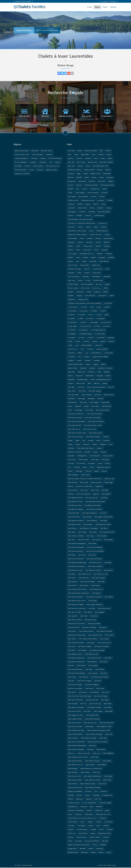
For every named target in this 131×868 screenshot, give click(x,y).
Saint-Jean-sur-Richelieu (89, 628)
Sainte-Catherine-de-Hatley (76, 731)
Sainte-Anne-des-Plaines (75, 727)
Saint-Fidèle (101, 582)
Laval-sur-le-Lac (73, 349)
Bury (78, 189)
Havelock (87, 273)
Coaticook (88, 216)
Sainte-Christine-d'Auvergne (94, 735)
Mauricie (58, 163)
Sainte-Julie (90, 750)
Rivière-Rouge (54, 30)
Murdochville (105, 403)
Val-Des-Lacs (72, 834)
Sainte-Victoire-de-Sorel (75, 788)
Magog (96, 365)
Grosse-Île (87, 269)
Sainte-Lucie (96, 754)
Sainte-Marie (95, 757)
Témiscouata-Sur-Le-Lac (103, 815)
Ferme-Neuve (87, 250)
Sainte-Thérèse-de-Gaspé (88, 784)
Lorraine (79, 361)
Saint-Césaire (93, 532)
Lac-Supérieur (101, 338)
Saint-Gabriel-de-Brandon (76, 597)
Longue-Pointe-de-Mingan (100, 357)
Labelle (106, 315)
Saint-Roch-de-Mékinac (92, 685)
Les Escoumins (108, 353)
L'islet (92, 307)
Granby (84, 262)
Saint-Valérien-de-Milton (94, 708)
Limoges (87, 357)
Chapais (88, 205)
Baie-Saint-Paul (93, 163)
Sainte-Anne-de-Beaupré (92, 719)
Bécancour (71, 174)
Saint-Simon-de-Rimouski (75, 700)
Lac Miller (80, 319)
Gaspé (78, 258)
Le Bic (82, 349)
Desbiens (104, 227)
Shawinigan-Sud (107, 796)
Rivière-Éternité (72, 483)
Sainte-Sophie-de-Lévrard (92, 780)
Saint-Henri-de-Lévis (104, 609)
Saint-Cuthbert (108, 540)
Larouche (111, 342)
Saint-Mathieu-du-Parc (92, 654)
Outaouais (40, 170)
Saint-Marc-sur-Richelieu (101, 647)
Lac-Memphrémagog (85, 334)
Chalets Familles (27, 866)
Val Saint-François (82, 830)
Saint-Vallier (108, 708)
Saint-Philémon (100, 670)
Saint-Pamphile (93, 666)
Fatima (78, 250)
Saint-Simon (106, 693)
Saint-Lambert (109, 635)
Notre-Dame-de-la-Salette (93, 418)
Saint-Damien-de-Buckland (76, 548)
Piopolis (95, 452)
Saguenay (96, 494)
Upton (98, 826)
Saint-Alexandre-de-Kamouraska (95, 502)
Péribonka (71, 449)
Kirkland (106, 292)
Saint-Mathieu (82, 651)
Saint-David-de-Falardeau (94, 548)
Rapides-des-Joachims (103, 468)
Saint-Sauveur (83, 693)
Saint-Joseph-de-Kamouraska (77, 635)
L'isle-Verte (84, 307)
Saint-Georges (93, 601)
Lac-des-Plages (72, 327)
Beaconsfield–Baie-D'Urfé (100, 166)
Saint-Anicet (103, 513)
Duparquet (71, 243)
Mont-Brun (81, 388)
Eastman (98, 243)
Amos (70, 155)
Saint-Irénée (84, 616)
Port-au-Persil (81, 464)
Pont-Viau (71, 464)
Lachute (78, 342)
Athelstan (88, 159)
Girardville (111, 258)
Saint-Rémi (71, 681)
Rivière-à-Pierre (86, 475)
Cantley (70, 193)
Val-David (110, 830)
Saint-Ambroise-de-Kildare (94, 510)
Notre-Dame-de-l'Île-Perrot (76, 414)
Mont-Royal (82, 391)
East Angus (89, 243)
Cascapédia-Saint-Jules (88, 201)
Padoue (95, 445)
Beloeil (86, 174)
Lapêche (103, 342)
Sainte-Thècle (107, 780)
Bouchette (92, 182)
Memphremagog (82, 380)
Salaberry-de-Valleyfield (75, 792)
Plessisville (71, 456)
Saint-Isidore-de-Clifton (75, 620)
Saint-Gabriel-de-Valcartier (94, 597)
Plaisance (103, 452)
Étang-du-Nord (88, 246)
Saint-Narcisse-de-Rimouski (76, 662)
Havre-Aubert (97, 273)
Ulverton (91, 826)
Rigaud (96, 471)
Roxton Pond (95, 491)
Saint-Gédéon (109, 597)
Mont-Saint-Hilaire (73, 395)
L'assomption (102, 296)
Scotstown (88, 792)
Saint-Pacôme (81, 666)
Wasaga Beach (72, 849)
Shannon (87, 796)
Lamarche (86, 342)
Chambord (71, 205)
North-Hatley (89, 410)
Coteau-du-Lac (103, 224)
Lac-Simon (81, 338)
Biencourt (71, 178)
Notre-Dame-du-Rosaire (93, 437)
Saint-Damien (92, 544)
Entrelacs (71, 246)
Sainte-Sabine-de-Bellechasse (92, 777)
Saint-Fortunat (72, 586)
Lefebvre (80, 353)
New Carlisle (95, 407)
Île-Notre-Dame (98, 281)
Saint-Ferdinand (73, 582)
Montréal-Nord (72, 403)
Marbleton (91, 372)
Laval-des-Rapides (86, 346)
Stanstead (84, 807)
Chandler (80, 205)
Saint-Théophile (73, 704)
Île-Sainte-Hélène (73, 285)
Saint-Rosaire (100, 689)
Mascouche (79, 376)
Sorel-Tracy (98, 799)
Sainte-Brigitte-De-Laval (104, 727)
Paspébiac (103, 445)
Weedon (91, 849)
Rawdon (70, 471)
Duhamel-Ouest (108, 239)
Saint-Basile (103, 521)
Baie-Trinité (71, 166)
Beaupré (100, 170)
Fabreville (98, 246)
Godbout (71, 262)
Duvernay (80, 243)
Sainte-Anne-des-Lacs (90, 723)
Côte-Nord (34, 159)
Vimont (95, 845)
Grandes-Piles (96, 266)
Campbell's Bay (95, 189)
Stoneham (99, 807)
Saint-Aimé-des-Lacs (92, 498)
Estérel (78, 246)
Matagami (100, 376)
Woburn (101, 853)
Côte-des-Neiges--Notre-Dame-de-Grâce (80, 220)
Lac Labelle (71, 319)
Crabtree (80, 227)
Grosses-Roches (98, 269)
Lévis (80, 357)
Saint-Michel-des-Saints (95, 658)
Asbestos (71, 159)
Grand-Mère (93, 262)
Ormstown (106, 441)
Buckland (71, 189)
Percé (111, 445)
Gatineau (85, 258)
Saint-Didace (72, 555)
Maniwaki (92, 368)
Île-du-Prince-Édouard (55, 159)
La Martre (103, 311)
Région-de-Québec (52, 170)
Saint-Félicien (72, 578)
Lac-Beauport (101, 319)
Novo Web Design (110, 866)
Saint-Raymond (84, 677)
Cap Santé (104, 193)
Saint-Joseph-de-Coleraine (104, 632)
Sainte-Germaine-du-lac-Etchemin (98, 742)
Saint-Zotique (98, 712)
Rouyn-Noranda (73, 491)
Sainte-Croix (109, 735)
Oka (84, 441)
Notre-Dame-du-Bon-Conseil (93, 426)
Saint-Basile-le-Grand (74, 525)
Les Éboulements (96, 353)
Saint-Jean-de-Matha (94, 624)
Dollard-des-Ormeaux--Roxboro (77, 235)
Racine (92, 468)
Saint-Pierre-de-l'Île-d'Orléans (77, 674)
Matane (108, 376)
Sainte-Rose (96, 773)
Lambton (95, 342)
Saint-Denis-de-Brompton (76, 552)
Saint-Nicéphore (92, 662)
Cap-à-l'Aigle (72, 197)
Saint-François (95, 586)
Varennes (71, 838)
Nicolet (70, 410)
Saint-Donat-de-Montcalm (76, 559)
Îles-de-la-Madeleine (21, 163)
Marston (70, 376)
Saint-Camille (82, 532)
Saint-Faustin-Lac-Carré (101, 574)
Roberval (71, 487)
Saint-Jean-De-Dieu (90, 620)
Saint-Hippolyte (99, 613)
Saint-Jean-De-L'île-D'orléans (76, 624)
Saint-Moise (108, 658)
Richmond (88, 471)
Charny (103, 205)
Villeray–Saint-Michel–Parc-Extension (79, 845)
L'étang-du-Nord (83, 300)
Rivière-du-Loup (109, 479)
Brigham (111, 182)
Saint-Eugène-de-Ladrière (93, 571)
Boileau (87, 178)
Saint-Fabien (72, 574)
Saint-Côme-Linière (83, 540)
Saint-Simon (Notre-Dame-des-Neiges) (80, 696)
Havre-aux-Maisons (74, 277)
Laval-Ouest (98, 346)
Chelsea (92, 208)
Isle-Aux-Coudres (73, 288)
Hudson (80, 281)
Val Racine (71, 830)
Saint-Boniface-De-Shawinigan (89, 529)
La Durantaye (84, 311)
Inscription (105, 1)
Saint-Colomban (102, 536)
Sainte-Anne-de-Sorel (74, 723)
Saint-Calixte (72, 532)
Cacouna (84, 189)
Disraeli (91, 231)
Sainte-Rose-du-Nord (74, 777)
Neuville (86, 407)
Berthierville (107, 174)
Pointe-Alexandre (95, 456)
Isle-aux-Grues (85, 288)
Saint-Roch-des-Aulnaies (75, 689)
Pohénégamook (82, 456)
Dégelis (96, 227)
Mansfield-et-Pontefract (105, 368)
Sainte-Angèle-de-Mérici (75, 719)
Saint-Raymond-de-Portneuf (100, 677)
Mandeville (83, 368)
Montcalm (98, 395)
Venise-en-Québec (95, 838)
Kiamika (89, 292)
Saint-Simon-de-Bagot (101, 696)
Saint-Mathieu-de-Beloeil (97, 651)
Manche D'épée (73, 368)
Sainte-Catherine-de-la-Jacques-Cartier (99, 731)
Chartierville (71, 208)
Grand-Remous (104, 262)
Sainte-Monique (73, 769)
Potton (100, 464)
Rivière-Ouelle (84, 483)
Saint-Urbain (108, 704)
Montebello (71, 399)
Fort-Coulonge (72, 254)
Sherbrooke (79, 799)
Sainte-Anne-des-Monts (106, 723)
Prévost (107, 464)
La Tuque (98, 315)
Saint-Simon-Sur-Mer (92, 700)
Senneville (71, 796)
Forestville (104, 250)
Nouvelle (106, 437)
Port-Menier (91, 464)
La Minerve (71, 315)
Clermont (71, 216)
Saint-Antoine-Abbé (74, 517)
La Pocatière (81, 315)
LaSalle (70, 346)
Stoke (91, 807)
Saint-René (98, 681)
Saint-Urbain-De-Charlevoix (76, 708)
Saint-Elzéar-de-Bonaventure (76, 567)
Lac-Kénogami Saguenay (98, 330)
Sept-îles (79, 796)
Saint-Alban (104, 498)
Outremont (86, 445)
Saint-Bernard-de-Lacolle (103, 525)
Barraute (80, 166)
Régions (97, 7)
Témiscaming (88, 815)
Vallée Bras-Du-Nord (104, 834)
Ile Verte (88, 281)
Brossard (79, 185)
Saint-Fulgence (96, 593)
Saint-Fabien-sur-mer (85, 574)
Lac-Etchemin (72, 330)
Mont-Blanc (71, 388)
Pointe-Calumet (83, 460)
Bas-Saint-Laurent (46, 151)
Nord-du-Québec (38, 166)
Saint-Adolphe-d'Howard (75, 498)
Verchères (106, 838)
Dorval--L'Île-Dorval (96, 235)
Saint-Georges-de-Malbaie (76, 605)
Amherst (108, 151)
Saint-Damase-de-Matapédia (77, 544)
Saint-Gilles (92, 609)
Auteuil (103, 159)
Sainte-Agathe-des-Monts (76, 716)
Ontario (32, 170)
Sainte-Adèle (109, 712)
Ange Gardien (85, 155)
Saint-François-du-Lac (96, 590)
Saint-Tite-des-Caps (95, 704)
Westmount (85, 853)
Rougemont (99, 487)
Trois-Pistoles (108, 822)
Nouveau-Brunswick (21, 170)
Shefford (70, 799)
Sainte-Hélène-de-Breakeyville (77, 746)
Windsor (94, 853)
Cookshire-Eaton (99, 216)
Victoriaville (78, 841)
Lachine (70, 342)
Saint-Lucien (72, 647)
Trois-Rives (71, 826)
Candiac (104, 189)
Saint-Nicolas (104, 662)
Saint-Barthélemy (92, 521)
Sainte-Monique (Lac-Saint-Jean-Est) (91, 769)
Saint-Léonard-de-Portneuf (76, 643)
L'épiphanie (71, 300)
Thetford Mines (73, 822)
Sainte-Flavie (103, 738)
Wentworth (100, 849)
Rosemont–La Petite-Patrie (84, 487)
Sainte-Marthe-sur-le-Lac (75, 765)
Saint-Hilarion (88, 613)
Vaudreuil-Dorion (81, 838)
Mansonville (71, 372)
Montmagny (81, 399)
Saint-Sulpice (105, 700)
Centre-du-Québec (38, 155)
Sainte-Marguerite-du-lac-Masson (78, 757)
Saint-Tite (83, 704)
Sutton (70, 815)
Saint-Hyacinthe (73, 616)
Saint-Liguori (91, 643)
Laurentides (45, 30)
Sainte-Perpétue (73, 773)
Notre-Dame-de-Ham (53, 166)
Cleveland (79, 216)
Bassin (88, 166)
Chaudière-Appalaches (21, 159)
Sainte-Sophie (108, 777)
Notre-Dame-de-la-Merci (94, 414)
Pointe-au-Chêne (108, 456)
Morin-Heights (94, 403)
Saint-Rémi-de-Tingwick (84, 681)
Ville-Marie (105, 841)
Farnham (71, 250)
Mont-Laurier (72, 391)
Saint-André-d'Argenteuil (89, 513)
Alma (101, 151)
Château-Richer (82, 208)
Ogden (77, 441)
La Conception (72, 311)
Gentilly (93, 258)
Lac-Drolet (97, 327)
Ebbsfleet (107, 243)
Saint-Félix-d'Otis (84, 578)
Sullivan (107, 811)
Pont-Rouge (105, 460)
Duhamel (98, 239)
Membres (113, 1)
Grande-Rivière (84, 266)
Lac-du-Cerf (106, 327)
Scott (96, 792)
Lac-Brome (83, 323)
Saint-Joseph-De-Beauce (86, 632)
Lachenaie (111, 338)
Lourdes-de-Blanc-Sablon (75, 365)
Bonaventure (72, 182)
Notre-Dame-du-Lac (74, 430)
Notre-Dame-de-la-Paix (75, 418)
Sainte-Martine (90, 765)
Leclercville (71, 353)
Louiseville (96, 361)
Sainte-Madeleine (108, 754)
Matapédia (71, 380)
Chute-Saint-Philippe (104, 212)
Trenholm (98, 822)
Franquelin (109, 254)
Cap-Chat (94, 197)
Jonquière (71, 292)
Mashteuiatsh (90, 376)
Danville (88, 227)
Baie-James (35, 151)
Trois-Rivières (81, 826)
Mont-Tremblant (87, 395)
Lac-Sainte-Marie (100, 334)
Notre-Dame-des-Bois (75, 426)
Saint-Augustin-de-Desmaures (104, 517)
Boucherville (82, 182)
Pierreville (87, 452)
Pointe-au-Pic (72, 460)
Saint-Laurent (72, 639)
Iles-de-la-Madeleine (87, 285)
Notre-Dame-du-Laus (89, 430)
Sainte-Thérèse (72, 784)
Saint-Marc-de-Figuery (85, 647)
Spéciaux (113, 7)
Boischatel (110, 178)
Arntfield (101, 155)
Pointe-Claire (95, 460)
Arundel (109, 155)
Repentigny (79, 471)
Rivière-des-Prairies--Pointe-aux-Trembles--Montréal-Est (85, 479)
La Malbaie (94, 311)
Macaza (88, 365)
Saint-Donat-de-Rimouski (94, 559)
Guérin (107, 269)
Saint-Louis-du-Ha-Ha (104, 643)
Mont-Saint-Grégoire (95, 391)
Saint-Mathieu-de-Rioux (75, 654)
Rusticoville (105, 491)
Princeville (77, 468)
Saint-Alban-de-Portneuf (75, 502)
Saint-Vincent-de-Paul (74, 712)
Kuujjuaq (79, 296)
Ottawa (70, 445)
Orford (98, 441)
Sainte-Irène (92, 746)
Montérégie (18, 166)
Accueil (90, 7)
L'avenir (111, 296)
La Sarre (90, 315)
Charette (96, 205)
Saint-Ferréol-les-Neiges (87, 582)
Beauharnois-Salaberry (75, 170)
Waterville (83, 849)
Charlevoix (49, 155)
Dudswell (90, 239)
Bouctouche (102, 182)
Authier (110, 159)
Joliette (106, 288)
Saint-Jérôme (103, 628)
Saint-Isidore (94, 616)
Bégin (79, 174)
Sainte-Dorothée (73, 738)
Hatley (79, 273)
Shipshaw (89, 799)
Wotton (109, 853)
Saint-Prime (104, 674)
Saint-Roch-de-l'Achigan (75, 685)
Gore (78, 262)
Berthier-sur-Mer (95, 174)
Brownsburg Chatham (91, 185)
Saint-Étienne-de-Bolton (95, 567)
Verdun (70, 841)
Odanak (70, 441)
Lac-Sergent (72, 338)
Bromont (71, 185)
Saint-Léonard (105, 639)
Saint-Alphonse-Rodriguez (76, 510)
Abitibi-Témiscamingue (22, 151)
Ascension (79, 159)
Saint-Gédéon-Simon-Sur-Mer (77, 601)
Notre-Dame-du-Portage (75, 437)
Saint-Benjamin (88, 525)
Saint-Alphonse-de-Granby (93, 506)
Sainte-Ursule (102, 784)
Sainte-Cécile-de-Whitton (75, 735)
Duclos (82, 239)
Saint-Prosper (72, 677)
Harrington (71, 273)
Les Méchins (72, 357)
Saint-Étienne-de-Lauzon (75, 571)
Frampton (100, 254)
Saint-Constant (97, 540)
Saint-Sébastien (94, 693)
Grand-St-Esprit (73, 266)
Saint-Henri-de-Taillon (74, 613)
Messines (71, 384)
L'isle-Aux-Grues (73, 307)
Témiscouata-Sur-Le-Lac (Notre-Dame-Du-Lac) (82, 818)
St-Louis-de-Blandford (89, 803)
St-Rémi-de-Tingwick (105, 803)
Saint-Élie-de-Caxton (95, 563)
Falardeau (107, 246)
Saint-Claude (90, 536)
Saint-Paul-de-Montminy (75, 670)
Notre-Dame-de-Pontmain (96, 422)
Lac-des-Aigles (94, 323)
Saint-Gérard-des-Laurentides (77, 609)
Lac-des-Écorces (106, 323)
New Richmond (106, 407)
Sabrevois (71, 494)
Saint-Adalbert (106, 494)
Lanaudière (33, 163)
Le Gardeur (90, 349)
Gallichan (71, 258)
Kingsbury (97, 292)
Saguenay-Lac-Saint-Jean (22, 174)
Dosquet (107, 235)
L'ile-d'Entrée (108, 304)
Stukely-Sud (98, 811)
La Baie (98, 307)
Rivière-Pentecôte (96, 483)
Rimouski (104, 471)
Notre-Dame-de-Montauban (76, 422)
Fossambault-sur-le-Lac (87, 254)
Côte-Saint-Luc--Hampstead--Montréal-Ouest (82, 224)
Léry (87, 353)
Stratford (89, 811)
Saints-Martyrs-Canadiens (93, 788)
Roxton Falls (84, 491)
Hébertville (86, 277)
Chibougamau (72, 212)
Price (69, 468)
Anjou (94, 155)
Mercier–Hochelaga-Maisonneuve (100, 380)
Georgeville (102, 258)
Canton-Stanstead (93, 193)
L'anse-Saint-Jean (90, 296)
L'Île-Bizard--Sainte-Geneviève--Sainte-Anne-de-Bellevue (85, 304)
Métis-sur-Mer (81, 384)
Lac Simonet (90, 319)
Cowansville (71, 227)
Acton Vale (71, 151)
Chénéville (100, 208)
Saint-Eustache (108, 571)
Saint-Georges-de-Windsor (94, 605)
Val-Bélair (93, 830)
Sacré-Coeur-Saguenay (83, 494)
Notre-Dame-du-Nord (95, 433)
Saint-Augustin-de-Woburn (76, 521)
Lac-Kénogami (83, 330)
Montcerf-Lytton (109, 395)
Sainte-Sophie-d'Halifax (75, 780)
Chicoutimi (82, 212)
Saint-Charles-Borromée (107, 532)
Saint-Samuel (72, 693)
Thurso (82, 822)
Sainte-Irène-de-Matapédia (76, 750)
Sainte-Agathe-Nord (92, 716)
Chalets (105, 7)
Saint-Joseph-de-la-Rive (95, 635)
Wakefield (103, 845)
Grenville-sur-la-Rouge (74, 269)
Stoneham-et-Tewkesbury (76, 811)
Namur (70, 407)
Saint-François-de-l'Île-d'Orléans (77, 590)
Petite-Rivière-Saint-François (85, 449)
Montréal (27, 166)
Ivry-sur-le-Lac (97, 288)
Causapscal (101, 201)
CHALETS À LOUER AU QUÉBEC (23, 1)
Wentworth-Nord (73, 853)
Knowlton (71, 296)
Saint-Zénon (87, 712)
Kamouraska (80, 292)
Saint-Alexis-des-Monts (75, 506)
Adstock (80, 151)
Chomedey (92, 212)
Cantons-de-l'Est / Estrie (22, 155)
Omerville (90, 441)
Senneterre (104, 792)
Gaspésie (43, 159)
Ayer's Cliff (71, 163)
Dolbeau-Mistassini (102, 231)
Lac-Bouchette (72, 323)
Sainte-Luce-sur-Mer (84, 754)
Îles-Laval (99, 285)
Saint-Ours (71, 666)
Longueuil (71, 361)
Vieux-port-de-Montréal (92, 841)
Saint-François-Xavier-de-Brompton (78, 593)
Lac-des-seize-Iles (85, 327)
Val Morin (106, 826)
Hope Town (71, 281)
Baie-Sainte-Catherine (106, 163)
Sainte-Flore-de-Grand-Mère (76, 742)
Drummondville (72, 239)
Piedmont (100, 449)
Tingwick (90, 822)
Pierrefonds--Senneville (75, 452)
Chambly (110, 201)
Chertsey (109, 208)
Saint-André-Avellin (73, 513)
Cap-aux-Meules (83, 197)
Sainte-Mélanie (102, 765)
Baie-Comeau (81, 163)
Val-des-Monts (83, 834)
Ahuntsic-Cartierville (91, 151)
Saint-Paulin (89, 670)
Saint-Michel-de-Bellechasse (76, 658)
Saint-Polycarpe (93, 674)
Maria (99, 372)
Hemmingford (96, 277)
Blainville (79, 178)
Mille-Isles (97, 384)
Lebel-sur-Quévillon (102, 349)
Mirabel (105, 384)
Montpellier (91, 399)
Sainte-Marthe (107, 761)
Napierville (78, 407)
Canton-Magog (80, 193)
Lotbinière (87, 361)
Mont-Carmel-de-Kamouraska (96, 388)
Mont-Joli (111, 388)
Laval (51, 163)
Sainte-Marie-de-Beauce (75, 761)
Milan (89, 384)
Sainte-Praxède (85, 773)
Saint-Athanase (87, 517)
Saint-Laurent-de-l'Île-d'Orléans (88, 639)
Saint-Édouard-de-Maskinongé (77, 563)
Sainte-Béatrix (90, 727)
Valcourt (93, 834)
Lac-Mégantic (72, 334)
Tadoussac (78, 815)
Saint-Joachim (72, 632)
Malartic (103, 365)
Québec (85, 468)
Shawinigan (96, 796)
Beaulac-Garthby (89, 170)
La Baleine (107, 307)
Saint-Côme (71, 540)
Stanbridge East (73, 807)
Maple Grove (82, 372)
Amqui (76, 155)
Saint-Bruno (104, 529)
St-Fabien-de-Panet (74, 803)
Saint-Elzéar (108, 563)
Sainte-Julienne (101, 750)
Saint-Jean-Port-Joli (74, 628)
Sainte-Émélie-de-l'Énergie (89, 738)
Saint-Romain (89, 689)
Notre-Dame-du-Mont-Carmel (77, 433)
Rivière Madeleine (73, 475)
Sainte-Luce (71, 754)
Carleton (102, 197)
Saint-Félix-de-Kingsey (98, 578)
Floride (96, 250)
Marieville (107, 372)
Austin (96, 159)
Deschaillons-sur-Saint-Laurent (77, 231)
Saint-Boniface (72, 529)
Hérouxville (106, 277)
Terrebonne (103, 818)
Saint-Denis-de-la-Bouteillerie (95, 552)
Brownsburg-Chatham (107, 185)
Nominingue (79, 410)
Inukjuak (107, 285)
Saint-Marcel (72, 651)
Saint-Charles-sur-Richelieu (76, 536)
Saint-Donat (82, 555)
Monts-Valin (83, 403)
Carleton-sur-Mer (73, 201)
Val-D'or (101, 830)
